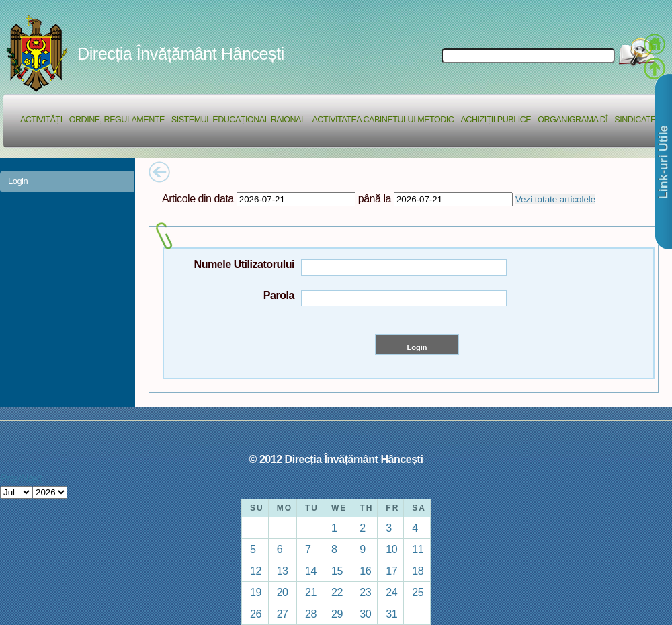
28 (311, 614)
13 (283, 571)
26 (256, 614)
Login (18, 181)
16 (365, 571)
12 (256, 571)
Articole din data (198, 198)
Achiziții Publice (496, 120)
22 (337, 592)
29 (337, 614)
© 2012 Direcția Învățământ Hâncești (336, 459)
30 (365, 614)
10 (391, 549)
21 (311, 592)
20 (283, 592)
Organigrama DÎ (573, 120)
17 (391, 571)
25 (418, 592)
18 (418, 571)
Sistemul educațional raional (239, 120)
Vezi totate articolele (555, 199)
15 (337, 571)
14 (311, 571)
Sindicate (635, 120)
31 (391, 614)
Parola (279, 295)
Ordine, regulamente (117, 120)
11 (418, 549)
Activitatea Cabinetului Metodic (383, 120)
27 (283, 614)
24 (391, 592)
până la (375, 198)
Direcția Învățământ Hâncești (181, 54)
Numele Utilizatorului (244, 264)
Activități (41, 120)
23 (365, 592)
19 (256, 592)
